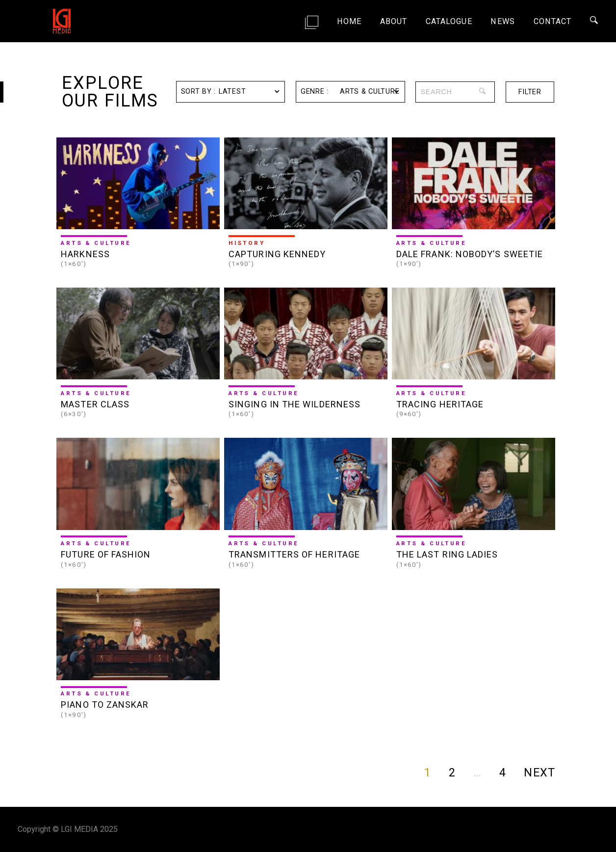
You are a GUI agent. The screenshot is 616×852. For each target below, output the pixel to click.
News (502, 21)
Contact (553, 21)
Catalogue (449, 21)
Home (349, 21)
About (394, 21)
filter (530, 92)
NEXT (539, 772)
